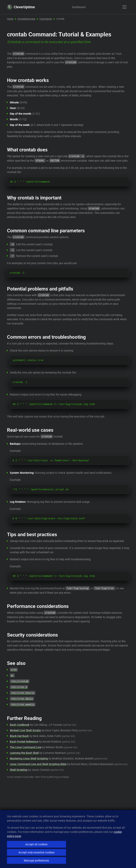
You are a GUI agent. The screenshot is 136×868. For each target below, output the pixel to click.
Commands (46, 19)
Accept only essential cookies (37, 852)
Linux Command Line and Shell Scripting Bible (38, 764)
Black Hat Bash (19, 736)
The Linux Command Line (26, 747)
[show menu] (124, 7)
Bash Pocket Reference (24, 742)
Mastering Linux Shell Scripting (29, 758)
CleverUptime (21, 7)
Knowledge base (26, 19)
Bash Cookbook (20, 725)
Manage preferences (36, 860)
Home (10, 19)
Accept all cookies (36, 844)
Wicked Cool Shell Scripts (25, 730)
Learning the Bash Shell (24, 753)
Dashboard (75, 7)
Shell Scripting (19, 770)
